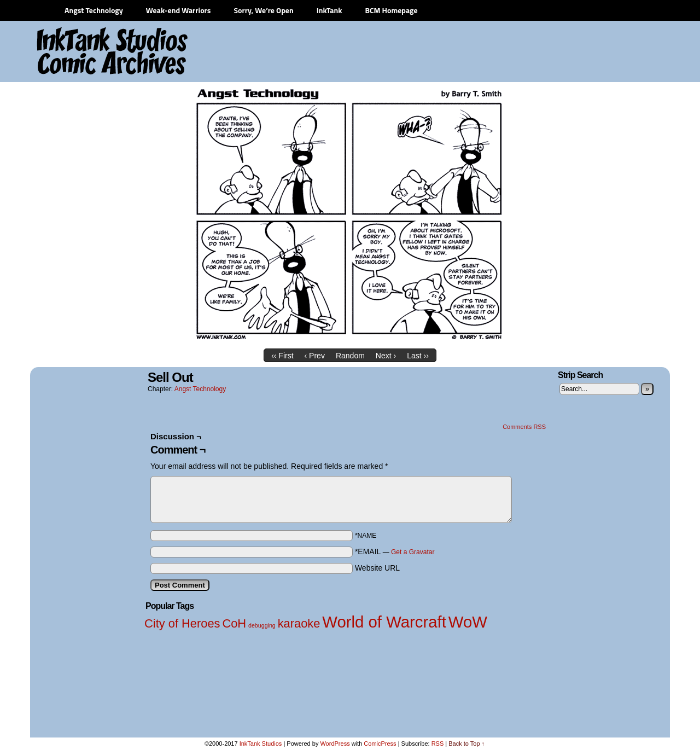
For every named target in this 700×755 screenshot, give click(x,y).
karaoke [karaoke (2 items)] (299, 623)
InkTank (329, 10)
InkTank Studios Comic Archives (80, 52)
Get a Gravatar (413, 552)
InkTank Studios (261, 744)
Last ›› (418, 356)
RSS (438, 744)
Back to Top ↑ (466, 744)
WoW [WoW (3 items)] (468, 622)
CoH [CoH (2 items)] (234, 623)
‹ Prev (315, 356)
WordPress (335, 744)
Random (350, 356)
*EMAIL (395, 551)
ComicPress (380, 744)
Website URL (377, 568)
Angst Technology (94, 10)
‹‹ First (282, 356)
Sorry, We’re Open (263, 10)
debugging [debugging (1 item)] (262, 625)
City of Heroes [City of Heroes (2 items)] (182, 623)
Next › (386, 356)
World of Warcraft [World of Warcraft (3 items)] (384, 622)
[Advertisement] (465, 52)
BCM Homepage (391, 10)
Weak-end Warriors (179, 10)
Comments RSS (524, 427)
